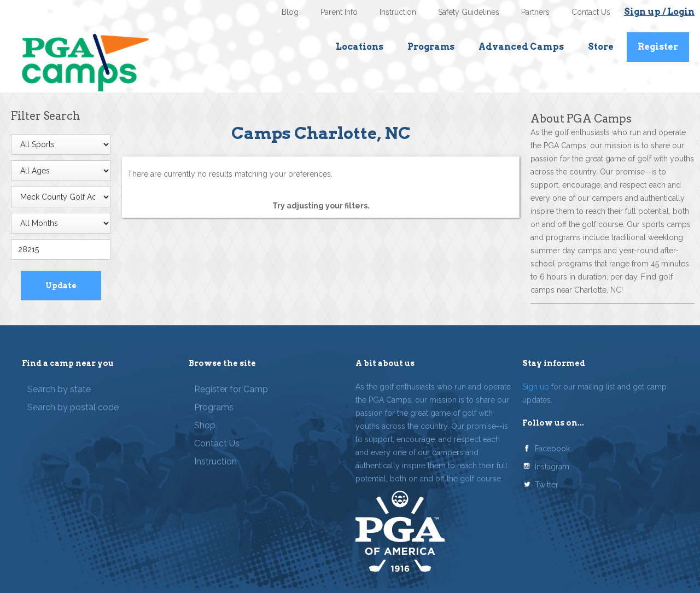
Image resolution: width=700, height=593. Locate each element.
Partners (535, 12)
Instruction (398, 12)
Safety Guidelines (469, 12)
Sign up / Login (659, 12)
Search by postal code (73, 407)
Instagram (552, 467)
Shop (205, 425)
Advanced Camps (521, 47)
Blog (290, 12)
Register (658, 47)
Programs (431, 47)
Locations (360, 47)
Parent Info (339, 12)
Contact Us (591, 12)
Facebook (552, 449)
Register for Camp (231, 389)
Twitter (547, 485)
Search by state (59, 389)
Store (601, 47)
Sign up (536, 387)
